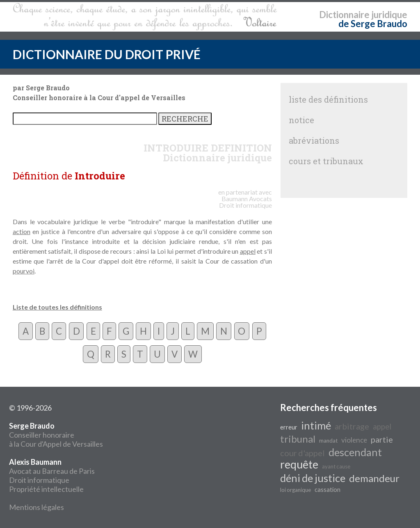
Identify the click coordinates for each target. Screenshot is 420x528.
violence (354, 440)
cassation (328, 490)
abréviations (314, 140)
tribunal (298, 439)
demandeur (374, 478)
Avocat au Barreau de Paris (52, 471)
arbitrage (352, 426)
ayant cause (336, 466)
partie (382, 439)
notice (301, 120)
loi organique (296, 490)
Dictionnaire (344, 15)
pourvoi (24, 271)
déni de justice (313, 478)
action (22, 231)
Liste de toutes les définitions (57, 307)
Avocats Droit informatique (245, 202)
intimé (316, 425)
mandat (328, 441)
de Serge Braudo (373, 24)
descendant (355, 452)
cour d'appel (302, 453)
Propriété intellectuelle (46, 489)
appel (248, 251)
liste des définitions (328, 99)
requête (299, 464)
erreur (289, 427)
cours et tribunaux (326, 161)
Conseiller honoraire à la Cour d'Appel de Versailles (56, 435)
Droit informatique (39, 480)
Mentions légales (37, 507)
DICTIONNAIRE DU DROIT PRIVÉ (107, 54)
